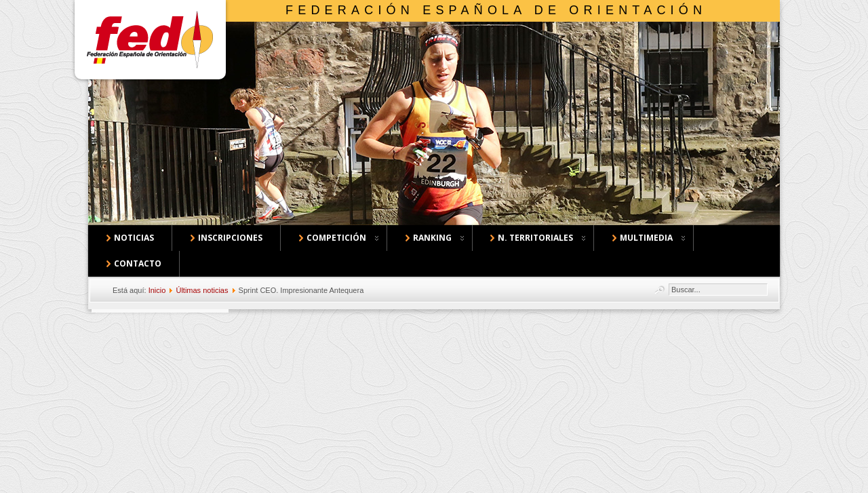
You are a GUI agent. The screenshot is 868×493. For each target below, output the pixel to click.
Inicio (157, 290)
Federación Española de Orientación (496, 10)
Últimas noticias (202, 290)
